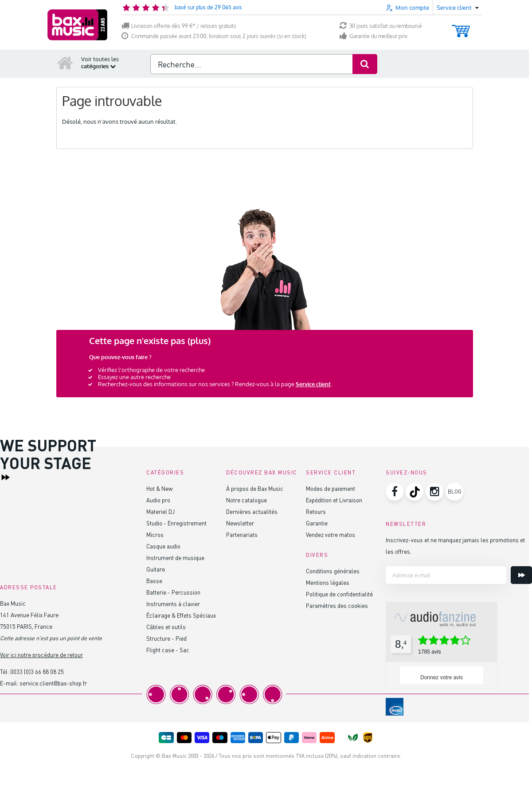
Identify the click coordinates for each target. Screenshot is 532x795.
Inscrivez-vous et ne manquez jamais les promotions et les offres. (455, 546)
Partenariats (242, 535)
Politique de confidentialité (339, 594)
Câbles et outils (166, 627)
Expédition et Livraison (334, 500)
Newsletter (240, 523)
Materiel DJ (160, 511)
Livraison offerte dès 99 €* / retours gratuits (179, 26)
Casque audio (163, 546)
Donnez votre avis (442, 678)
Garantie (317, 523)
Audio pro (158, 500)
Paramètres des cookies (337, 605)
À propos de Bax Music (255, 488)
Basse (154, 581)
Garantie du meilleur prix (374, 36)
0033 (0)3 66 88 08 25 (37, 672)
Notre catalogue (246, 500)
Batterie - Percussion (173, 592)
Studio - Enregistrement (176, 523)
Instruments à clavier (173, 604)
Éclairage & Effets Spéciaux (181, 615)
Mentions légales (328, 582)
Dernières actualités (252, 511)
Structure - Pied (166, 638)
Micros (155, 535)
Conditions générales (333, 571)
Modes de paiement (331, 488)
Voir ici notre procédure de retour (41, 655)
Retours (316, 511)
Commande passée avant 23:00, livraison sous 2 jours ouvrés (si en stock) (214, 36)
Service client (313, 384)
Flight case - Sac (168, 650)
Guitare (156, 569)
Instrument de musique (175, 558)
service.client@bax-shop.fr (53, 683)
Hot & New (159, 488)
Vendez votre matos (331, 535)
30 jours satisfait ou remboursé (381, 26)
